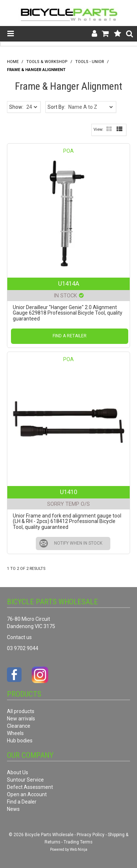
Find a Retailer (70, 336)
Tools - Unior (90, 62)
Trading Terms (78, 842)
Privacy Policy (91, 835)
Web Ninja (79, 850)
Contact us (19, 637)
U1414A (69, 283)
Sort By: (56, 107)
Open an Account (27, 794)
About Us (18, 772)
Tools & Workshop (47, 62)
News (13, 809)
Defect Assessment (30, 787)
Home (13, 62)
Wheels (15, 733)
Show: (16, 107)
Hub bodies (20, 741)
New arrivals (21, 719)
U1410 (68, 492)
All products (21, 711)
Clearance (19, 726)
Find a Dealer (22, 802)
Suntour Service (25, 780)
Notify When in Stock (78, 543)
